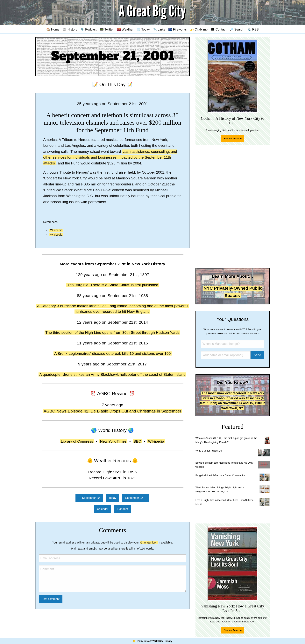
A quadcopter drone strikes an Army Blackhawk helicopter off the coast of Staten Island (112, 374)
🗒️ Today (143, 29)
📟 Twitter (107, 29)
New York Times (113, 441)
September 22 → (136, 498)
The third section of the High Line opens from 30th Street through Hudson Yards (112, 332)
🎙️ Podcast (88, 29)
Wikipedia (56, 230)
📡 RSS (253, 29)
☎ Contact (218, 29)
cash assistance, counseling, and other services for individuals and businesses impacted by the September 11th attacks (110, 157)
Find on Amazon (233, 139)
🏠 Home (53, 29)
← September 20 (89, 498)
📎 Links (159, 29)
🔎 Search (237, 29)
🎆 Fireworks (177, 29)
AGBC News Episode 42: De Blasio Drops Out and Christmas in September (112, 411)
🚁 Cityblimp (199, 29)
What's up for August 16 (209, 451)
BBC (137, 441)
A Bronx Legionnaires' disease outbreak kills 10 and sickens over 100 (113, 353)
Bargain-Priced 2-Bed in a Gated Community (220, 475)
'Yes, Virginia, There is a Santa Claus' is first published (113, 285)
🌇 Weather (125, 29)
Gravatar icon (149, 543)
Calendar (103, 509)
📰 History (70, 29)
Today (112, 498)
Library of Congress (77, 441)
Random (123, 509)
